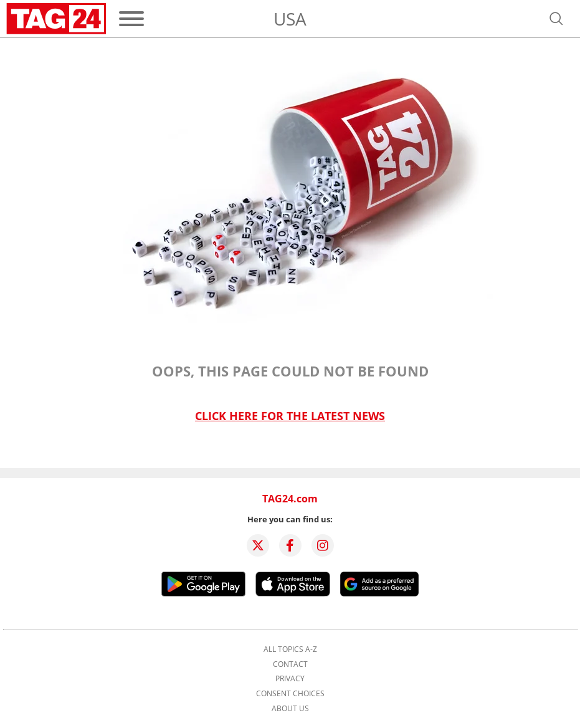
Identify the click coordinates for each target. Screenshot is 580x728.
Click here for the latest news (290, 416)
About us (290, 709)
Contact (290, 664)
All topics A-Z (290, 649)
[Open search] (556, 19)
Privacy (290, 679)
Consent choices (290, 694)
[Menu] (131, 19)
